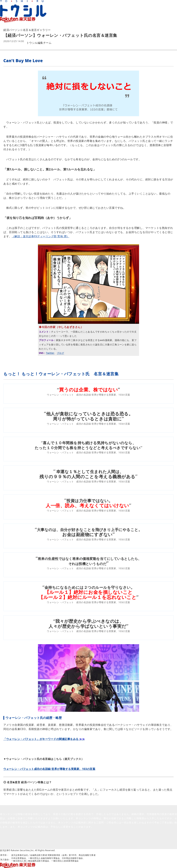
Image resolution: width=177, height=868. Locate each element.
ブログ (61, 353)
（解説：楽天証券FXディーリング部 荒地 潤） (41, 236)
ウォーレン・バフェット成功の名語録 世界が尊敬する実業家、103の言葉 (49, 769)
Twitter (50, 353)
